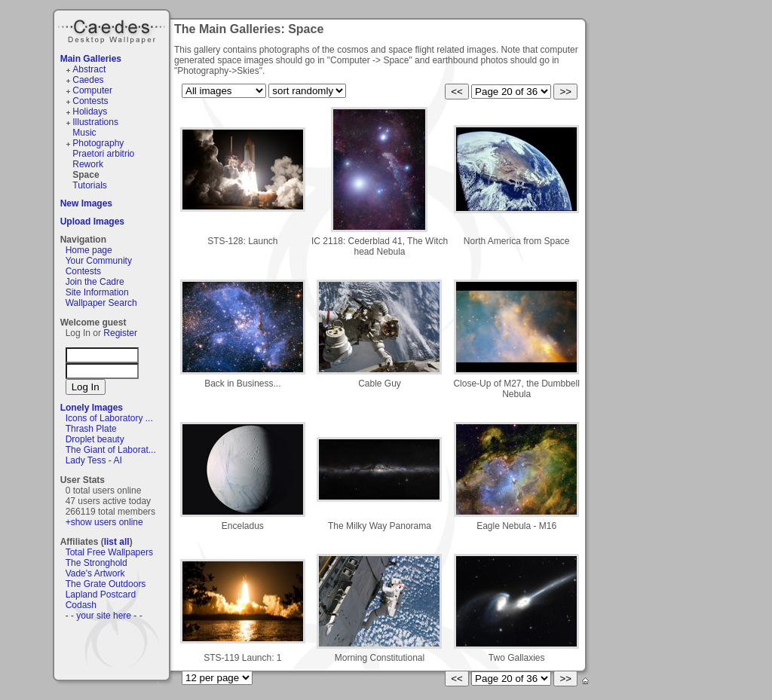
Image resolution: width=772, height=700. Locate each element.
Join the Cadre (95, 282)
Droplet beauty (95, 439)
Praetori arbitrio (103, 154)
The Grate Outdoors (106, 584)
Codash (81, 605)
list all (117, 542)
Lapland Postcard (101, 595)
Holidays (90, 112)
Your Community (99, 261)
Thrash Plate (91, 429)
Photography (98, 143)
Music (84, 133)
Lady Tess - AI (94, 460)
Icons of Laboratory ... (109, 418)
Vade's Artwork (95, 573)
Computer (92, 90)
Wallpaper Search (101, 303)
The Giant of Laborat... (111, 450)
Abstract (89, 69)
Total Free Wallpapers (109, 552)
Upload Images (92, 222)
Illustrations (95, 122)
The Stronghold (96, 563)
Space (86, 175)
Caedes (113, 29)
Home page (89, 250)
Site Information (97, 292)
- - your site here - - (104, 616)
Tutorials (90, 185)
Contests (90, 101)
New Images (86, 203)
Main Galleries (91, 59)
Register (120, 333)
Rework (88, 164)
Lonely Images (92, 408)
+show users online (104, 522)
